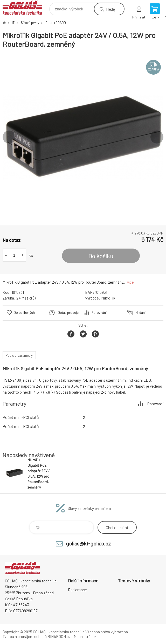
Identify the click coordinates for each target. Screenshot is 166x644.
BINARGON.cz (59, 636)
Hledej (111, 9)
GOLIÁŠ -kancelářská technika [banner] (26, 8)
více (130, 282)
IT (13, 23)
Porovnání (99, 313)
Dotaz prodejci (69, 313)
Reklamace (77, 590)
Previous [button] (9, 137)
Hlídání (141, 313)
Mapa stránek (85, 636)
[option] (83, 137)
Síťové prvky (30, 23)
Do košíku (101, 256)
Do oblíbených (24, 313)
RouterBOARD (56, 23)
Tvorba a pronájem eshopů (25, 636)
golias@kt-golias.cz (88, 543)
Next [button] (157, 137)
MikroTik (108, 298)
